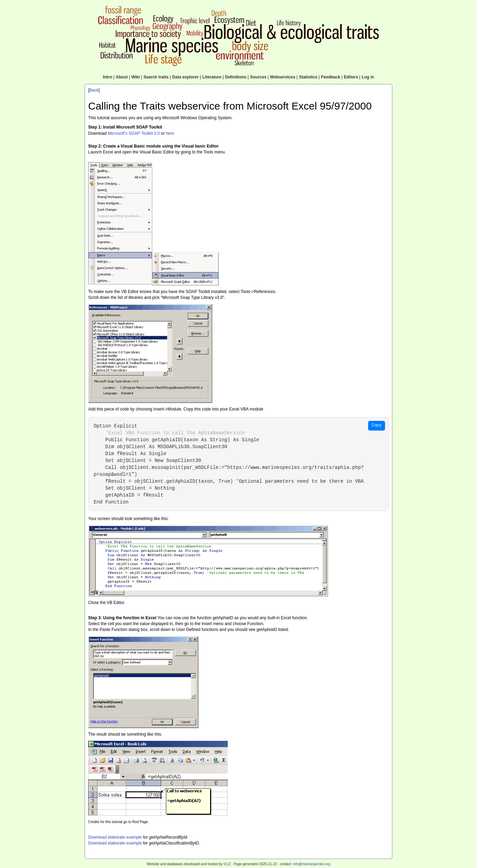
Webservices (283, 77)
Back (94, 90)
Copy (377, 426)
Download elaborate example (115, 837)
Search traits (156, 77)
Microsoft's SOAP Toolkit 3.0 (134, 133)
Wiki (136, 77)
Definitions (236, 77)
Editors (351, 77)
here (170, 133)
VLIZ (227, 864)
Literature (212, 77)
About (122, 77)
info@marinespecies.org (311, 864)
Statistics (308, 77)
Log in (368, 77)
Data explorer (185, 77)
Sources (258, 77)
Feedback (331, 77)
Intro (108, 77)
